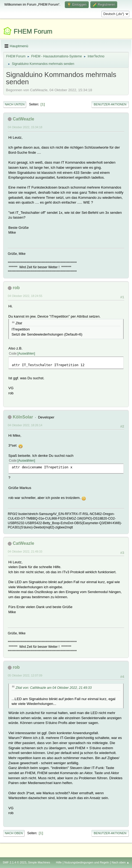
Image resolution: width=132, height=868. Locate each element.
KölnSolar (23, 417)
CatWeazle (23, 119)
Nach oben (14, 833)
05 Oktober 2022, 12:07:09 (25, 675)
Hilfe (59, 862)
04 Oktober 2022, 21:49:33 (25, 551)
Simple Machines (39, 862)
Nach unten (15, 104)
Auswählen (26, 354)
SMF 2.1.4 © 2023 (15, 862)
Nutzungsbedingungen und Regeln (87, 862)
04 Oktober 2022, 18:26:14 (25, 425)
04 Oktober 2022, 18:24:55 (25, 296)
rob (16, 288)
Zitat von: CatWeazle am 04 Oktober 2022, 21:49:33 (54, 688)
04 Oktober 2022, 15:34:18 (25, 127)
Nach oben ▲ (120, 862)
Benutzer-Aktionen (110, 104)
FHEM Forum (33, 31)
